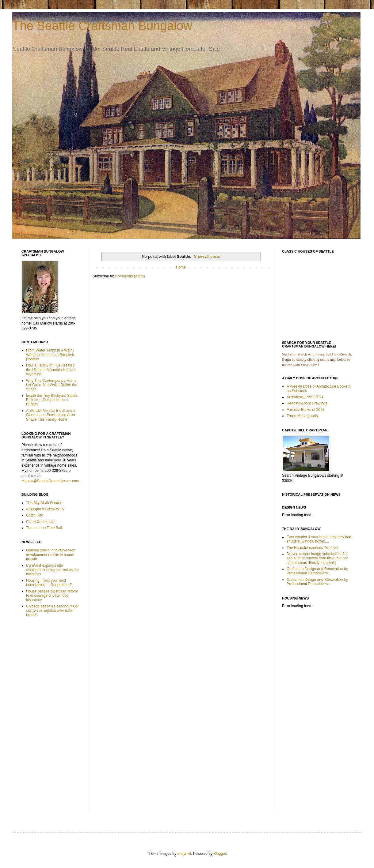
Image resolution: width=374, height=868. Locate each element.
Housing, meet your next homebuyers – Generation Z (49, 583)
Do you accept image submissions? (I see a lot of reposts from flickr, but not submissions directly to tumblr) (317, 558)
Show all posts (207, 256)
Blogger (220, 854)
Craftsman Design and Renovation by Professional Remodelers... (317, 571)
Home (181, 267)
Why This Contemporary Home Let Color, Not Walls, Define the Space (52, 385)
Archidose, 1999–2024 (305, 397)
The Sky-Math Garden (44, 503)
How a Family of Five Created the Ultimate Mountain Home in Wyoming (51, 370)
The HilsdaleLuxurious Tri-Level (312, 548)
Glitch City (34, 515)
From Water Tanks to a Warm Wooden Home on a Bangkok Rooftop (50, 355)
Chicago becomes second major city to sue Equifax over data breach (52, 611)
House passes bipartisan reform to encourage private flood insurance (52, 596)
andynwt (184, 854)
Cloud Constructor (41, 522)
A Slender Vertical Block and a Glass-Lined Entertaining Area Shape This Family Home (51, 415)
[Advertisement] (40, 719)
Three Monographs (302, 416)
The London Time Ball (44, 528)
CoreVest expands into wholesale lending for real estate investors (52, 570)
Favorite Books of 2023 (305, 410)
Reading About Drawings (307, 403)
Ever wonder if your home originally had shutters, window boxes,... (319, 539)
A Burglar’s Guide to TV (45, 509)
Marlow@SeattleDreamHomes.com (50, 481)
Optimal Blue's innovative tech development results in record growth (51, 555)
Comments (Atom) (130, 276)
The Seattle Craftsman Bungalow (102, 26)
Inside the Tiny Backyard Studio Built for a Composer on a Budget (52, 400)
